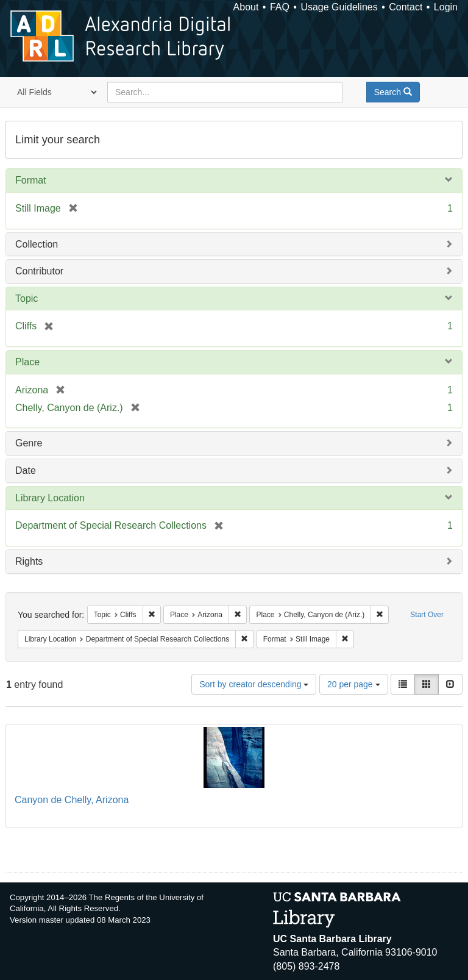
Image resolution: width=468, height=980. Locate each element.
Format (31, 180)
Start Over (427, 615)
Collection (37, 244)
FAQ (280, 7)
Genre (29, 443)
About (246, 7)
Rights (29, 561)
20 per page (354, 684)
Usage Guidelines (339, 7)
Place (27, 362)
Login (446, 7)
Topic (27, 299)
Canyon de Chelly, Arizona (72, 800)
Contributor (39, 271)
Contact (406, 7)
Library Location (50, 498)
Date (26, 470)
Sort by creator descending (254, 684)
